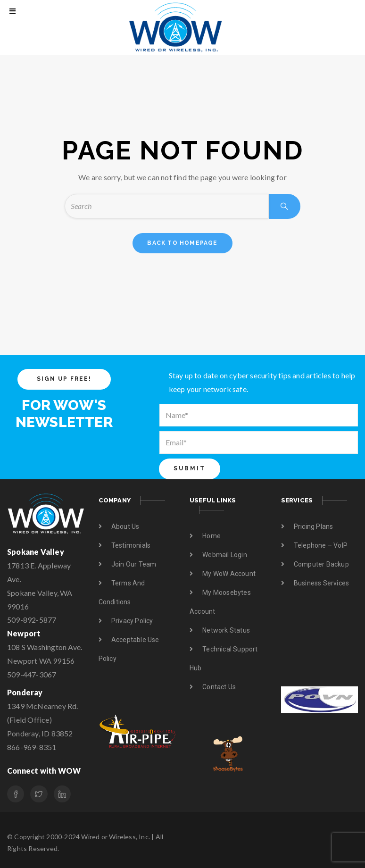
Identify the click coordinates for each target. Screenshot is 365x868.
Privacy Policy (132, 621)
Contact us (219, 687)
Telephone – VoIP (321, 545)
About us (125, 526)
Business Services (321, 583)
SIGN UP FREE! (64, 379)
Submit (190, 468)
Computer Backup (321, 564)
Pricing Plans (314, 526)
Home (212, 536)
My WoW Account (229, 574)
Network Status (226, 630)
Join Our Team (134, 564)
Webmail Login (225, 555)
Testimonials (131, 545)
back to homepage (182, 243)
